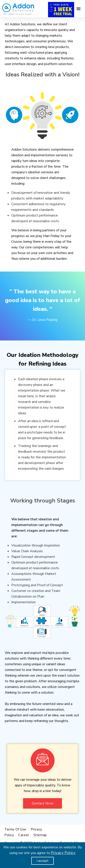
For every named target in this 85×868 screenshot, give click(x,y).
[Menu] (78, 9)
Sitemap (40, 835)
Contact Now (42, 803)
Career (24, 835)
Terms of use (15, 829)
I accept (42, 861)
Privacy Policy (63, 853)
